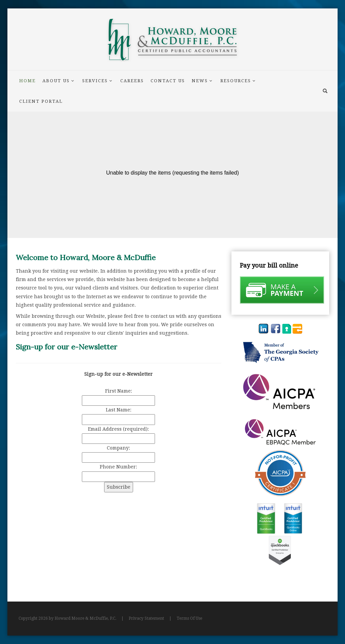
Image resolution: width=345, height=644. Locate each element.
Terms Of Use (189, 618)
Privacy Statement (146, 618)
